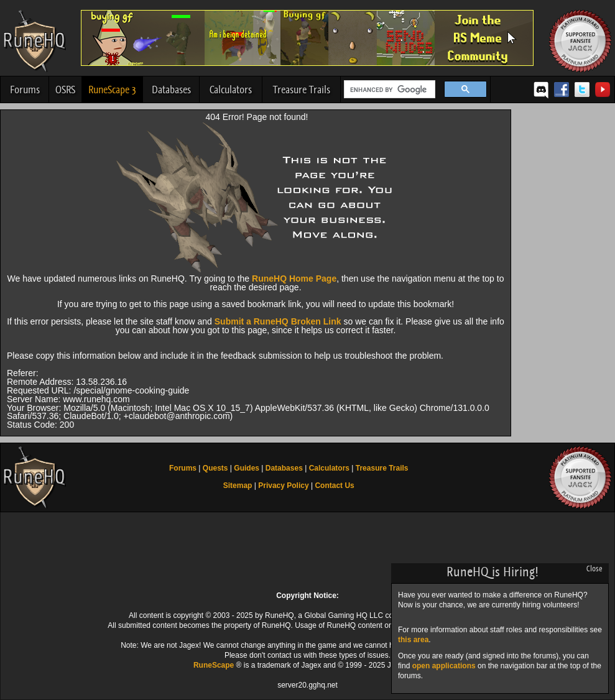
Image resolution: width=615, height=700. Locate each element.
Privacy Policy (283, 486)
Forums (25, 90)
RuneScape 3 (112, 90)
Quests (215, 468)
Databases (171, 90)
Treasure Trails (302, 90)
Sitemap (238, 486)
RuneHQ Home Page (294, 279)
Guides (247, 468)
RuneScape (214, 665)
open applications (444, 666)
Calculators (231, 90)
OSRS (65, 90)
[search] (388, 90)
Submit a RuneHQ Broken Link (278, 321)
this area (413, 640)
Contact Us (334, 486)
